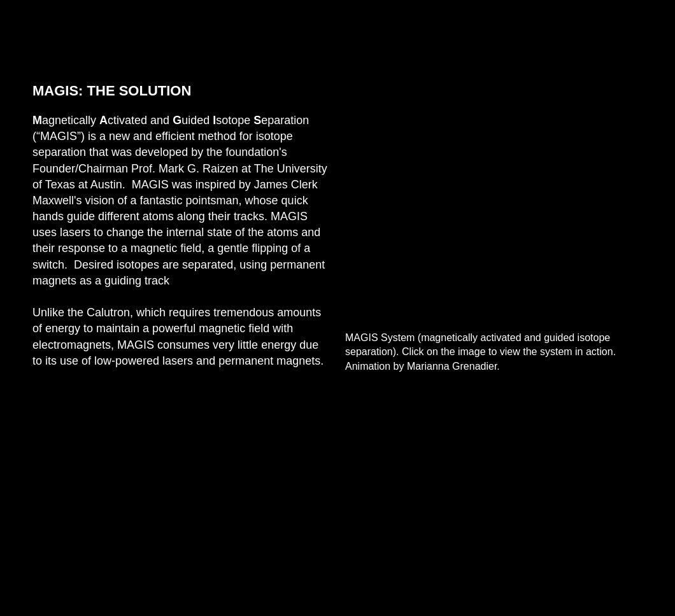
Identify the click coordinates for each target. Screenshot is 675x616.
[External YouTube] (494, 199)
